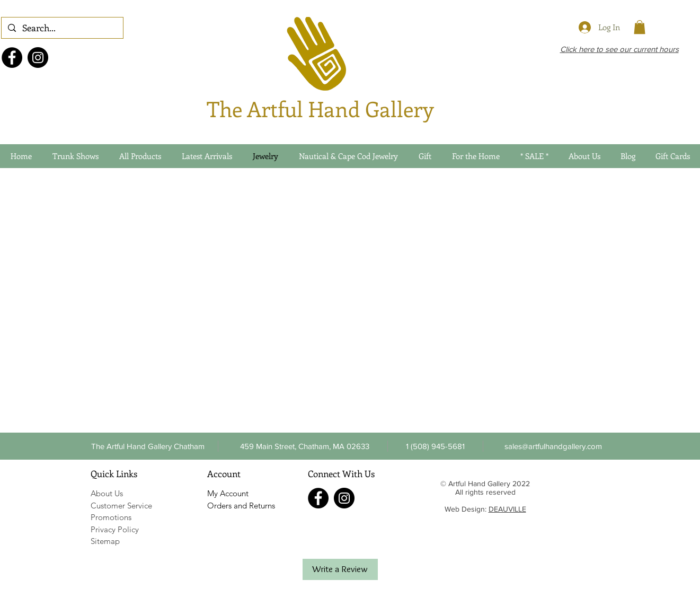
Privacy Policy (115, 529)
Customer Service (121, 506)
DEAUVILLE (507, 509)
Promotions (111, 517)
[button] (436, 446)
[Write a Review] (340, 569)
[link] (640, 27)
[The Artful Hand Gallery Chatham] (148, 446)
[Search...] (61, 28)
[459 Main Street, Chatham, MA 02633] (305, 446)
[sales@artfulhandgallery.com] (553, 446)
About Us (107, 493)
